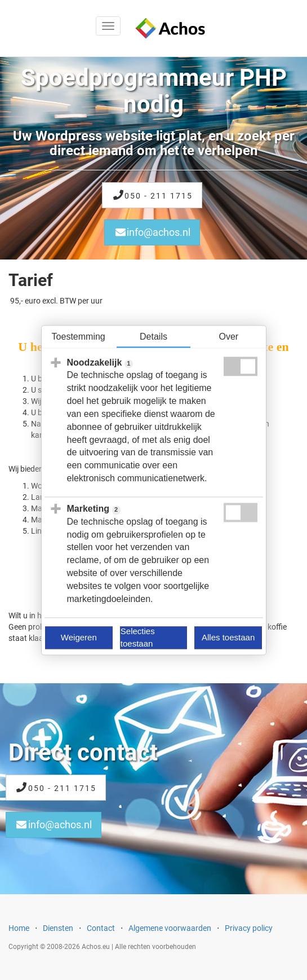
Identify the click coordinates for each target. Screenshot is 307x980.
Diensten (58, 928)
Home (19, 928)
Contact (101, 928)
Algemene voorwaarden (170, 928)
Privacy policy (249, 928)
